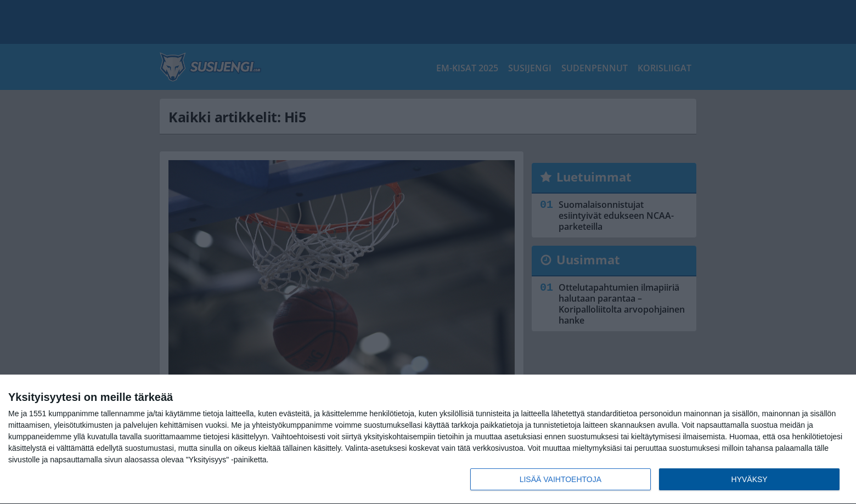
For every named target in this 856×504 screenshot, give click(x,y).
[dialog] (428, 440)
